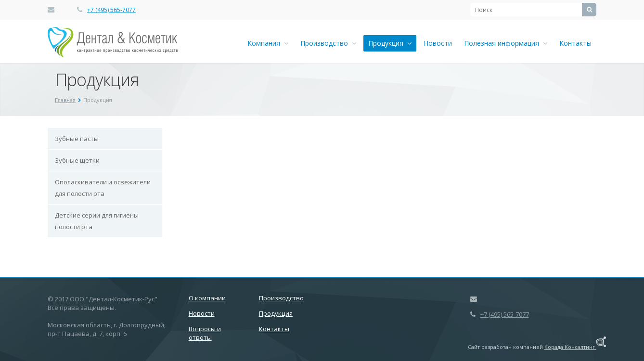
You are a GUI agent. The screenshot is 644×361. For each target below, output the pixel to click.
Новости (438, 43)
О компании (207, 298)
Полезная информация (506, 43)
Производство (328, 43)
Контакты (575, 43)
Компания (268, 43)
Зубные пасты (77, 139)
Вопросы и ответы (205, 333)
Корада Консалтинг (575, 347)
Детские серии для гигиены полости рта (97, 221)
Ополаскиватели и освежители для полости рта (103, 188)
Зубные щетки (77, 160)
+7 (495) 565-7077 (111, 10)
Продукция (390, 43)
